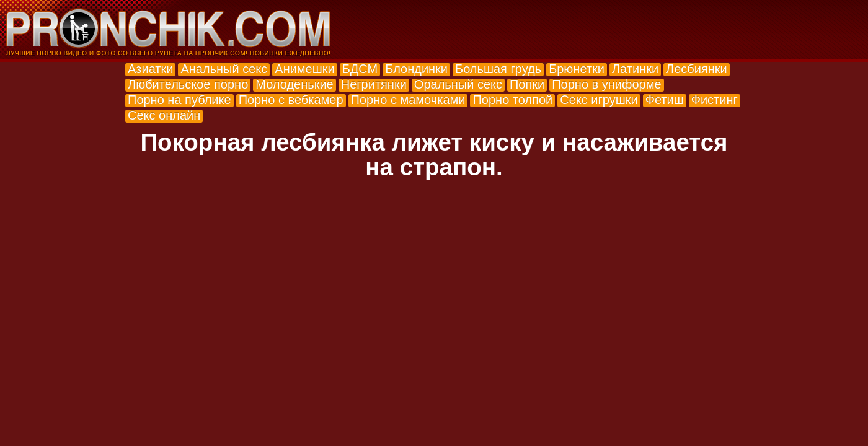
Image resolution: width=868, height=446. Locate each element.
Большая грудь (498, 69)
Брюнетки (577, 69)
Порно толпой (512, 100)
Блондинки (416, 69)
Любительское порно (188, 84)
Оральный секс (458, 84)
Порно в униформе (606, 84)
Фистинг (715, 100)
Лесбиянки (697, 69)
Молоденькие (294, 84)
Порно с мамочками (408, 100)
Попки (527, 84)
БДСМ (360, 69)
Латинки (635, 69)
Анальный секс (224, 69)
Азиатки (150, 69)
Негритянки (374, 84)
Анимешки (304, 69)
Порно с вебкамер (291, 100)
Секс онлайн (164, 115)
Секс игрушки (599, 100)
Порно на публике (179, 100)
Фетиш (665, 100)
